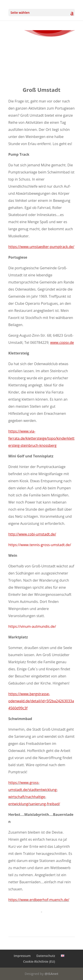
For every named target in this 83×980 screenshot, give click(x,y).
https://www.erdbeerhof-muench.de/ (39, 900)
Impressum (22, 956)
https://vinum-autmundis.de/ (32, 626)
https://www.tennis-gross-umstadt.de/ (40, 545)
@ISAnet (51, 974)
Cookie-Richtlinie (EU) (39, 961)
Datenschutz (46, 956)
